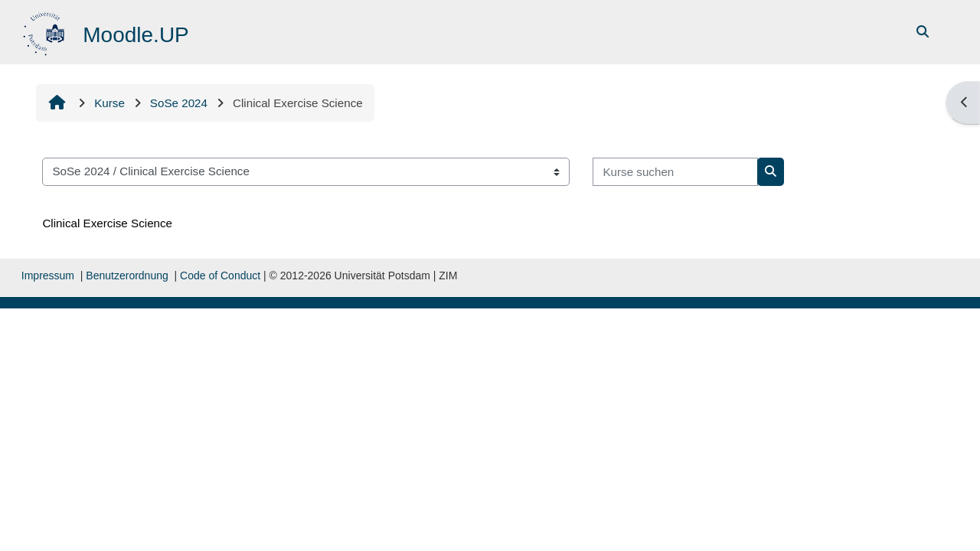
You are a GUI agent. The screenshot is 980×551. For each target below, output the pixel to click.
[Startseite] (46, 31)
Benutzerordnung (127, 275)
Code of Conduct (220, 275)
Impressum (48, 275)
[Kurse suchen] (675, 172)
